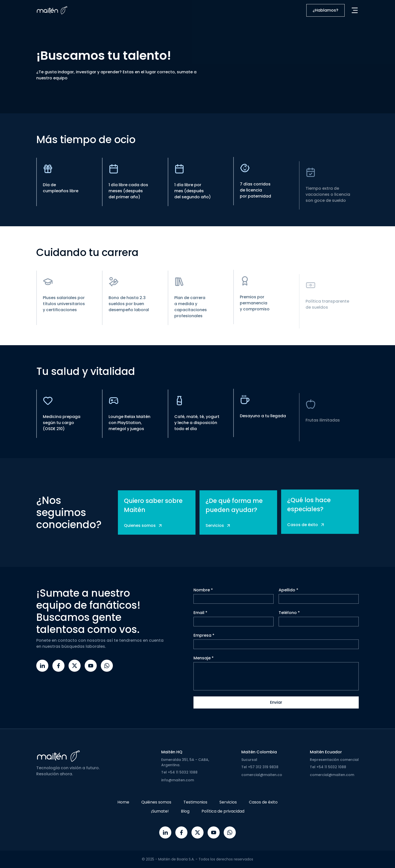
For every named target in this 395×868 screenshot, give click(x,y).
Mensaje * (204, 658)
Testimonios (195, 802)
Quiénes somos (156, 802)
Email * (200, 613)
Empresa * (204, 636)
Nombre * (203, 590)
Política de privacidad (223, 811)
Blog (185, 811)
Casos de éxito (263, 802)
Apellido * (288, 590)
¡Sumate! (160, 811)
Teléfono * (289, 613)
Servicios (228, 802)
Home (123, 802)
